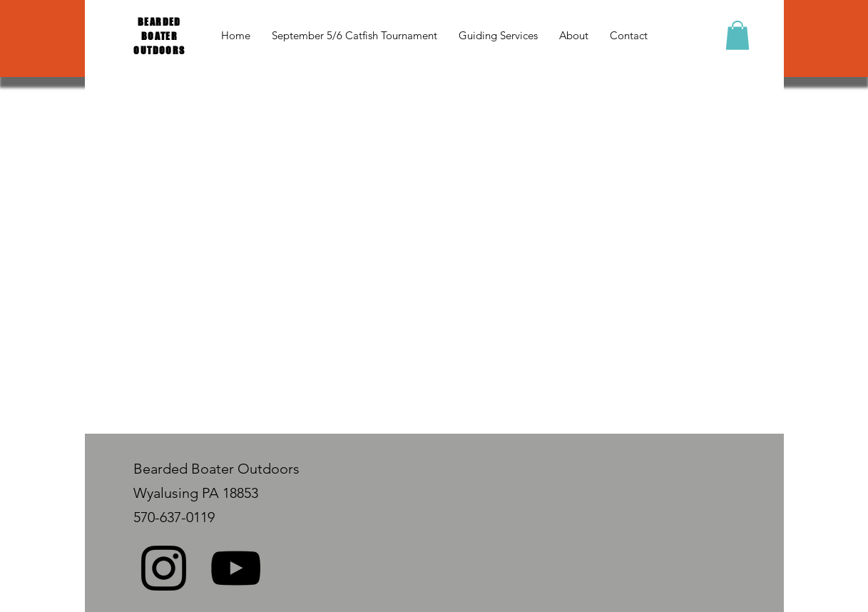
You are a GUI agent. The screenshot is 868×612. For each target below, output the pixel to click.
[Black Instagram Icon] (164, 568)
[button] (737, 35)
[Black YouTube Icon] (236, 568)
